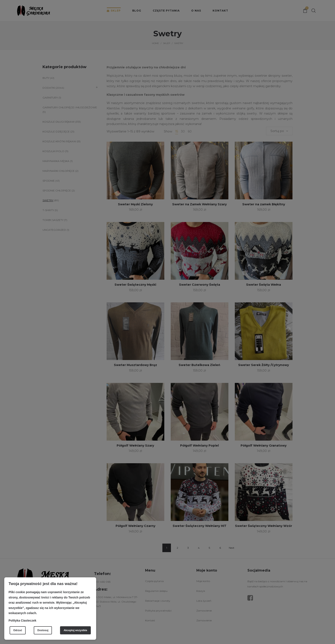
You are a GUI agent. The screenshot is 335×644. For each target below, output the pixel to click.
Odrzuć (18, 630)
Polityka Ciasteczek (22, 620)
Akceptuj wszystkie (75, 630)
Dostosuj (43, 630)
